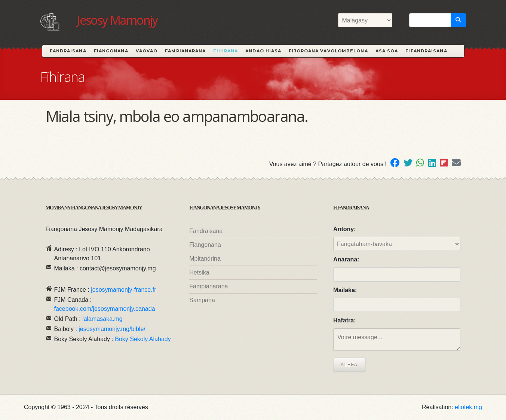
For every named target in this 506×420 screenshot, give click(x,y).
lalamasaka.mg (102, 319)
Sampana (202, 300)
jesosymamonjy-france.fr (123, 290)
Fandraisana (68, 51)
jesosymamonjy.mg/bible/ (112, 329)
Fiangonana (111, 51)
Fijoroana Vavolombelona (328, 51)
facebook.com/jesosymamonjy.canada (105, 309)
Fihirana (226, 51)
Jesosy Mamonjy (117, 20)
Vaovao (147, 51)
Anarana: (346, 259)
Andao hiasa (263, 51)
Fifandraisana (426, 51)
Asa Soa (387, 51)
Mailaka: (345, 290)
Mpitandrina (205, 259)
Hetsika (199, 272)
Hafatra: (344, 320)
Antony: (344, 229)
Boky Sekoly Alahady (143, 339)
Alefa (349, 365)
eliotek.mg (468, 407)
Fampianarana (185, 51)
